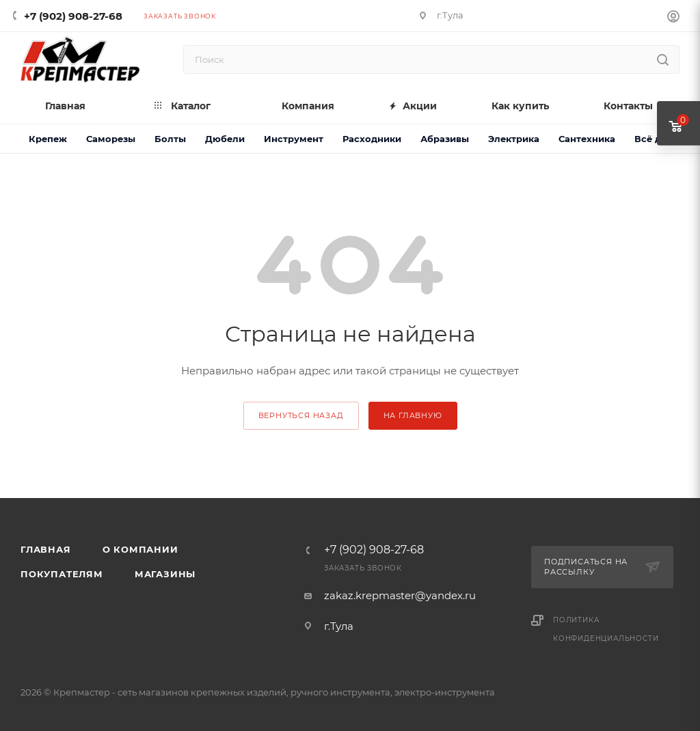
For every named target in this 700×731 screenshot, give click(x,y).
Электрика (514, 139)
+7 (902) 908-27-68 (73, 16)
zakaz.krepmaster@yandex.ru (400, 595)
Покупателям (62, 574)
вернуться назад (301, 415)
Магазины (165, 574)
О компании (140, 549)
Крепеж (48, 139)
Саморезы (111, 139)
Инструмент (294, 139)
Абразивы (445, 139)
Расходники (372, 139)
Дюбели (225, 139)
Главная (46, 549)
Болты (170, 139)
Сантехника (587, 139)
